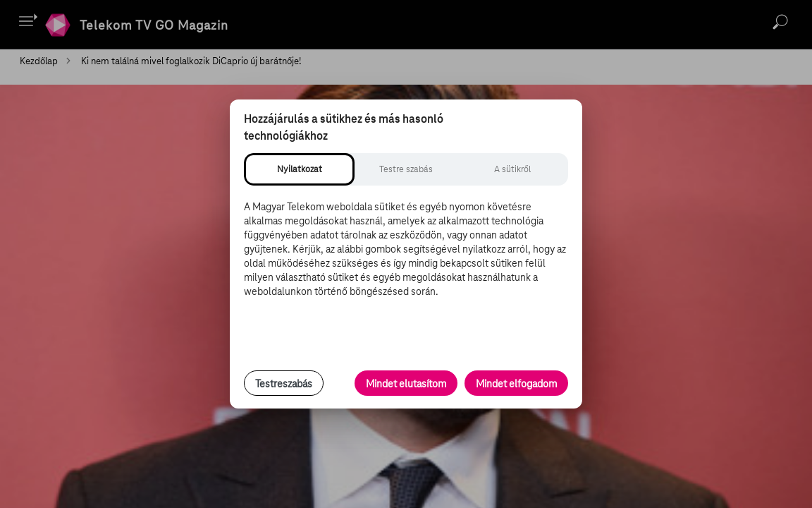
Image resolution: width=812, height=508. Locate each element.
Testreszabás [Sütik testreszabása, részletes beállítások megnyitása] (284, 384)
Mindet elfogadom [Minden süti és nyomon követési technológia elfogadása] (516, 384)
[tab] (299, 169)
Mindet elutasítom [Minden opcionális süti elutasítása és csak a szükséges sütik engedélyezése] (406, 384)
